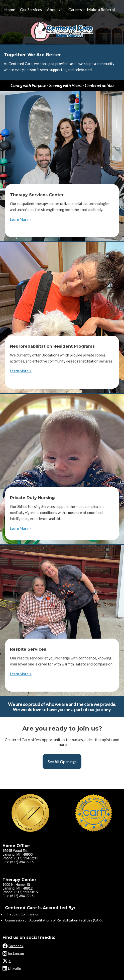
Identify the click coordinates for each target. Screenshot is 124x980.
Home (10, 9)
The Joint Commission (22, 914)
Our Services (31, 9)
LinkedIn (15, 968)
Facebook (16, 946)
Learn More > (21, 219)
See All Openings (62, 762)
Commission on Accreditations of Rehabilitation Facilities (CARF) (54, 920)
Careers (75, 9)
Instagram (16, 953)
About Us (55, 9)
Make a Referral (101, 9)
